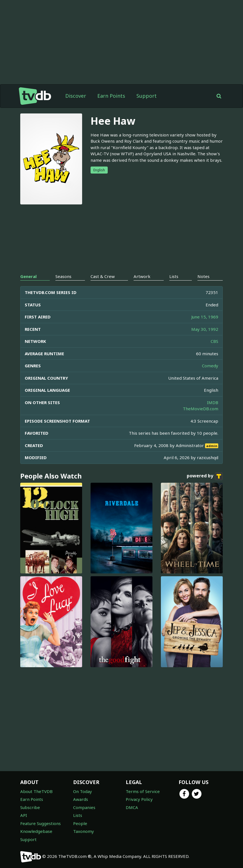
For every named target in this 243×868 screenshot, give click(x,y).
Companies (84, 807)
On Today (83, 791)
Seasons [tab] (63, 276)
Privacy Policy (139, 799)
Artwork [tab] (142, 276)
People (80, 823)
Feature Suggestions (40, 823)
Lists (78, 815)
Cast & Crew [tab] (103, 276)
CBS (214, 341)
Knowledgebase (36, 831)
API (24, 815)
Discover (76, 96)
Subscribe (30, 807)
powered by (205, 476)
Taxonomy (84, 831)
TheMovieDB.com (201, 409)
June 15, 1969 (205, 317)
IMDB (213, 402)
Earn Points (111, 96)
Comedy (210, 366)
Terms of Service (143, 791)
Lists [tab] (174, 276)
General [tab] (28, 276)
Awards (81, 799)
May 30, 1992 (205, 329)
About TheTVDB (36, 791)
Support (147, 96)
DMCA (132, 807)
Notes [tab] (203, 276)
